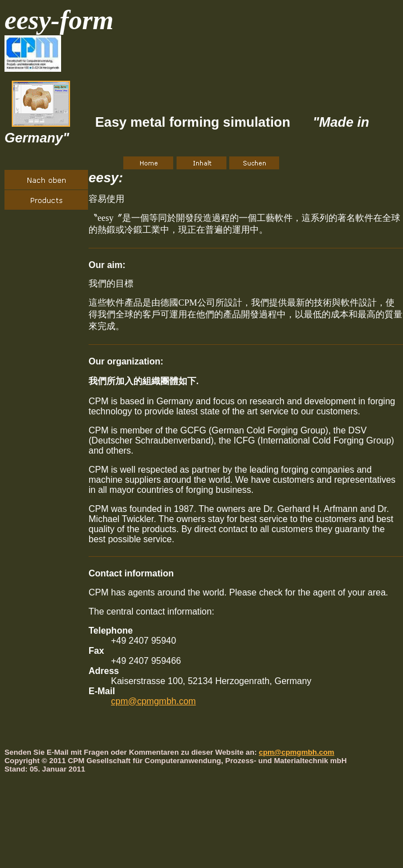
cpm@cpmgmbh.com (153, 701)
